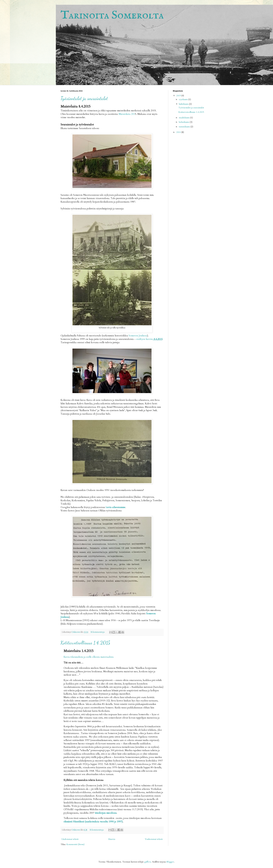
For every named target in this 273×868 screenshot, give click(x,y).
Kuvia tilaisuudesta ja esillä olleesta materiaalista (89, 657)
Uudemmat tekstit (70, 839)
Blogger (170, 862)
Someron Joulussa (138, 336)
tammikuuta (185, 127)
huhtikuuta (184, 104)
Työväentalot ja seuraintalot (84, 98)
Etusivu (112, 839)
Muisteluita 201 (127, 114)
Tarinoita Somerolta (112, 15)
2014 (179, 132)
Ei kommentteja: (98, 632)
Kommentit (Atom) (75, 844)
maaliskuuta (185, 118)
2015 (179, 96)
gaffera (148, 862)
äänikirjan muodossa (106, 813)
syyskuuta (184, 99)
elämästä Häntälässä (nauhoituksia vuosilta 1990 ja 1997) (93, 822)
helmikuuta (184, 122)
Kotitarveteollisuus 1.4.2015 (85, 643)
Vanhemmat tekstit (154, 839)
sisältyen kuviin (149, 339)
